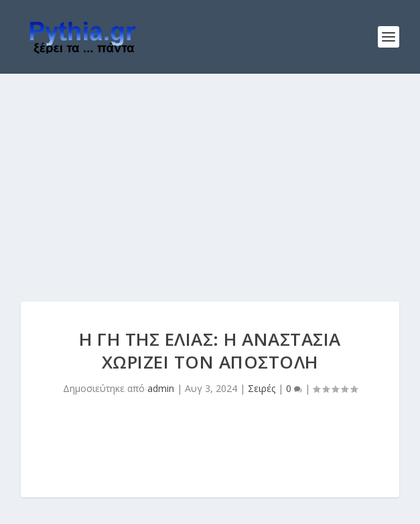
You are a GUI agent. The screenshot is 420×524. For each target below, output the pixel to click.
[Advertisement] (210, 174)
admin (161, 388)
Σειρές (262, 388)
